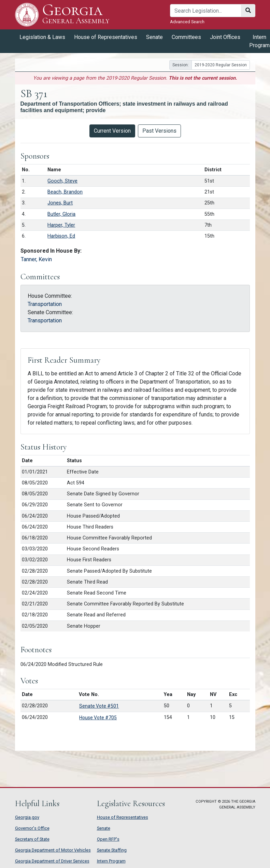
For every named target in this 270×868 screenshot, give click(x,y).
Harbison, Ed (61, 236)
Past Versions (159, 131)
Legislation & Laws (42, 37)
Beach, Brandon (65, 192)
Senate (154, 37)
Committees (186, 37)
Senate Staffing (112, 850)
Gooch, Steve (62, 181)
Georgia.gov (27, 817)
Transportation (45, 304)
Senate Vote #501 (99, 706)
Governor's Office (32, 828)
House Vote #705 (98, 718)
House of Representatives (106, 37)
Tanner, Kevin (36, 259)
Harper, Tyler (61, 225)
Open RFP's (108, 839)
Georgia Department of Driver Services (52, 861)
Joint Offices (225, 37)
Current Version (112, 131)
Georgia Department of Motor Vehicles (53, 850)
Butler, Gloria (61, 214)
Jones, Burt (60, 203)
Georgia (76, 15)
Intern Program (111, 861)
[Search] (206, 11)
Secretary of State (32, 839)
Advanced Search (187, 22)
